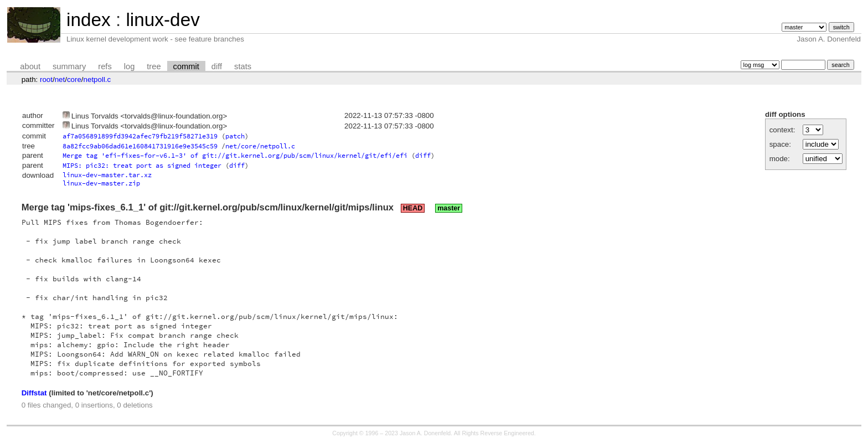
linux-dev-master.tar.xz (107, 175)
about (30, 66)
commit (186, 66)
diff (217, 66)
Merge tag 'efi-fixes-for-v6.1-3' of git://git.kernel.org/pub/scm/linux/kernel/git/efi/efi (235, 155)
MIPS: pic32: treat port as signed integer (142, 165)
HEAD (413, 208)
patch (235, 136)
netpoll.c (97, 79)
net (60, 79)
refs (105, 66)
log (130, 66)
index (89, 20)
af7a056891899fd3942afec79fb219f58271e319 (140, 136)
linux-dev (162, 20)
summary (69, 66)
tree (154, 66)
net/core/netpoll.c (260, 146)
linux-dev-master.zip (101, 183)
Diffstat (34, 393)
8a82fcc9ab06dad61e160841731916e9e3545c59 (140, 146)
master (449, 208)
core (74, 79)
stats (243, 66)
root (46, 79)
